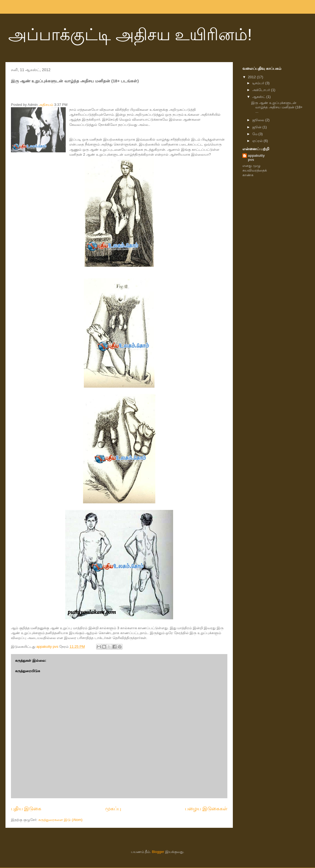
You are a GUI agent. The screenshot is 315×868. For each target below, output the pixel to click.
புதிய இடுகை (26, 809)
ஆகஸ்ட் (259, 97)
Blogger (158, 852)
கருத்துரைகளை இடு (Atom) (60, 820)
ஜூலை (259, 120)
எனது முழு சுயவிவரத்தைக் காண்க (255, 170)
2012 (252, 77)
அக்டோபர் (262, 90)
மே (255, 134)
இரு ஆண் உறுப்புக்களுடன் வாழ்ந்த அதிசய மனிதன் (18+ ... (277, 107)
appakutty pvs (256, 158)
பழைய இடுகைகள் (206, 809)
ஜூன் (257, 127)
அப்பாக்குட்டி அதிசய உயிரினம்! (130, 35)
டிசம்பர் (259, 83)
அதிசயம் (46, 105)
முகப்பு (113, 809)
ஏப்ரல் (258, 141)
